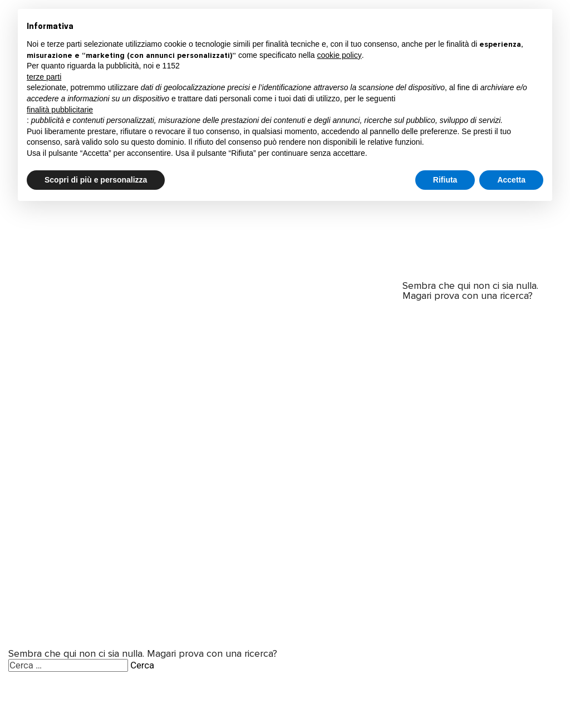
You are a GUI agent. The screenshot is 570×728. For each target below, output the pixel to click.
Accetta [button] (511, 180)
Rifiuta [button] (445, 180)
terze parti (44, 77)
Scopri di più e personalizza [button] (96, 180)
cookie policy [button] (340, 55)
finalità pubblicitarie (60, 110)
